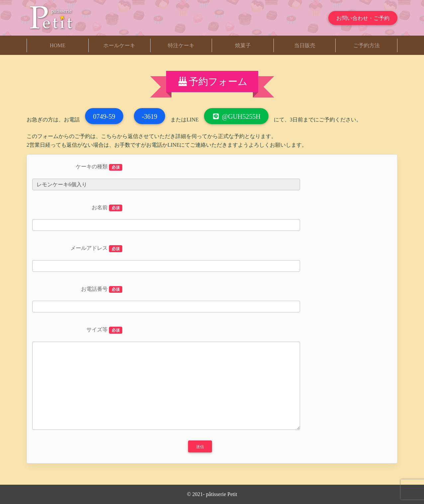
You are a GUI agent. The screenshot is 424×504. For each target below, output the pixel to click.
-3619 (150, 116)
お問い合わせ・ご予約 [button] (363, 18)
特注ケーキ (181, 45)
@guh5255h (236, 116)
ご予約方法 (367, 45)
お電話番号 (102, 290)
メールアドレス (96, 249)
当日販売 (305, 45)
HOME (58, 45)
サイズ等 (104, 330)
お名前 (107, 208)
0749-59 (104, 116)
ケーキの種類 (99, 167)
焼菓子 (243, 45)
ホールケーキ (119, 45)
